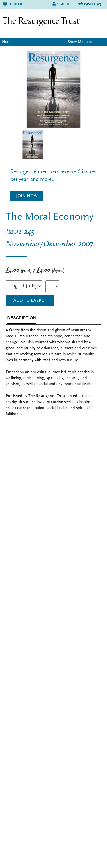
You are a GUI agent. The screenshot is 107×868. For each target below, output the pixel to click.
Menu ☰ (85, 42)
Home (7, 42)
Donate (13, 4)
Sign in (63, 4)
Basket (93, 4)
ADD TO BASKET (30, 301)
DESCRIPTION (22, 318)
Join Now (27, 196)
